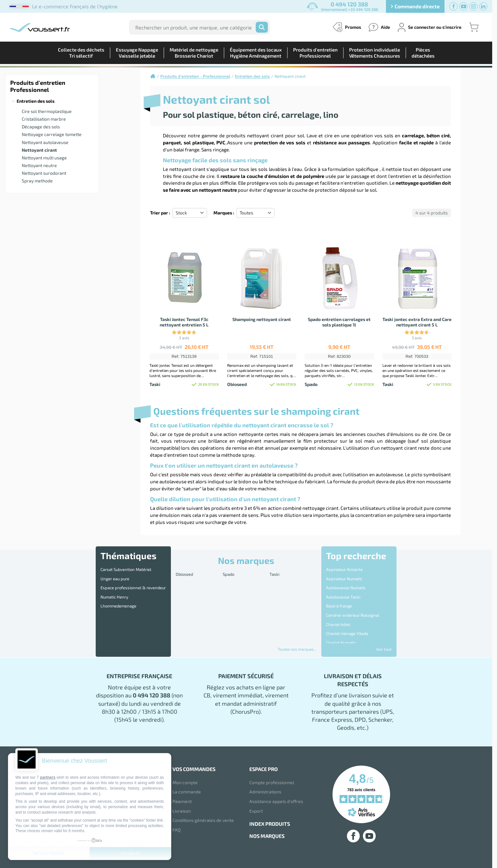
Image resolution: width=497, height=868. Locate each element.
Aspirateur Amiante (344, 568)
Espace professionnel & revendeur (133, 582)
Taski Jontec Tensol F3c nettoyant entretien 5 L (184, 322)
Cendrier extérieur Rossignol (353, 601)
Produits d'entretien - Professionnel (195, 76)
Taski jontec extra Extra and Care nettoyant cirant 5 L (417, 322)
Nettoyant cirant (39, 150)
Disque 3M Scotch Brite (348, 635)
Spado (228, 573)
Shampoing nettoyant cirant (262, 319)
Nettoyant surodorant (44, 173)
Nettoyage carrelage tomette (52, 134)
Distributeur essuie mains (350, 641)
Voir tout (384, 649)
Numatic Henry (114, 588)
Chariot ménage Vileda (347, 615)
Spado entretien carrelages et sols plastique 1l (339, 322)
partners (48, 777)
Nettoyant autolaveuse (45, 142)
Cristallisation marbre (44, 119)
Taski (274, 573)
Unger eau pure (115, 575)
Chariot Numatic (341, 621)
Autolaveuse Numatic (346, 582)
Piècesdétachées (423, 53)
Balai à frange (339, 595)
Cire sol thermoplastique (47, 111)
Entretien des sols (36, 101)
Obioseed (184, 573)
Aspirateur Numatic (344, 575)
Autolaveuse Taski (343, 588)
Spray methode (37, 181)
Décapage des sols (41, 127)
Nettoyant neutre (39, 165)
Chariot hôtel (338, 608)
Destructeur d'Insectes (347, 628)
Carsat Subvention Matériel (126, 568)
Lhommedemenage (118, 595)
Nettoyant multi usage (44, 158)
